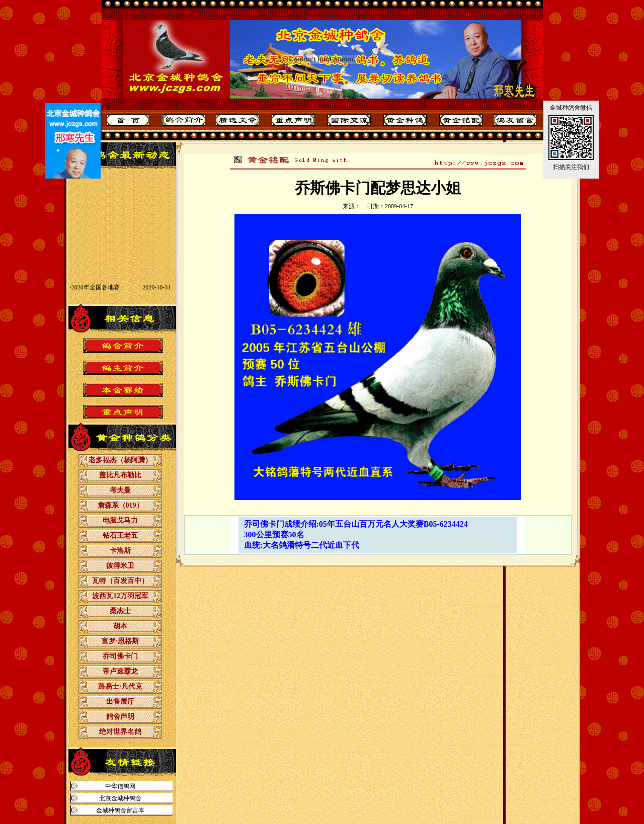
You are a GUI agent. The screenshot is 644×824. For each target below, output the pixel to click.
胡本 (120, 626)
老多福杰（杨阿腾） (120, 460)
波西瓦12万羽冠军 (120, 596)
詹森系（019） (120, 505)
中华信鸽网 (120, 786)
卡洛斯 (120, 551)
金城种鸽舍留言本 (120, 810)
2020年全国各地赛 (96, 293)
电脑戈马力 (120, 520)
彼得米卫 (120, 566)
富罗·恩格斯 (120, 641)
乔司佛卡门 (120, 656)
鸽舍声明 (120, 717)
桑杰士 (120, 611)
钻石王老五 (120, 535)
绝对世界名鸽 (120, 732)
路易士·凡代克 (120, 686)
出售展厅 (120, 702)
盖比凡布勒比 (120, 475)
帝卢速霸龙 (120, 671)
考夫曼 (120, 490)
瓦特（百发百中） (120, 581)
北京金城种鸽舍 (120, 798)
